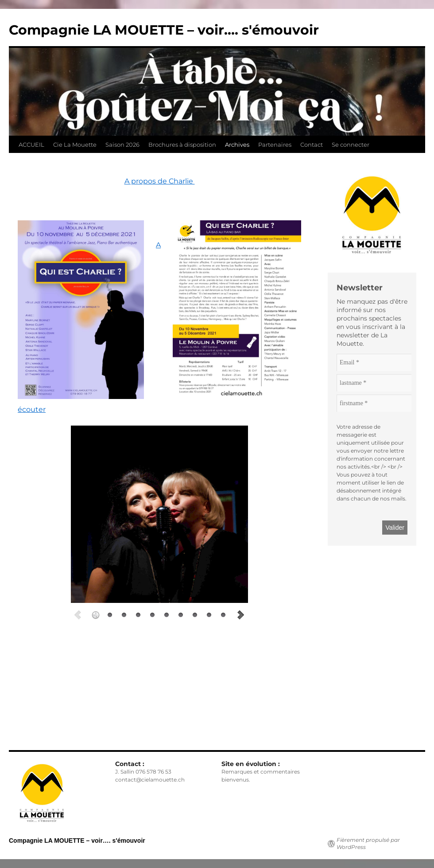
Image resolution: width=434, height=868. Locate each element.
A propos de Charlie (160, 181)
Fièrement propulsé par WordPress (368, 843)
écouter (32, 409)
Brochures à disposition (182, 145)
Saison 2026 (122, 145)
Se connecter (351, 145)
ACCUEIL (31, 145)
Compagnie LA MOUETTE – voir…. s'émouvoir (164, 30)
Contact (312, 145)
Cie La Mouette (75, 145)
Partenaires (275, 145)
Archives (237, 145)
